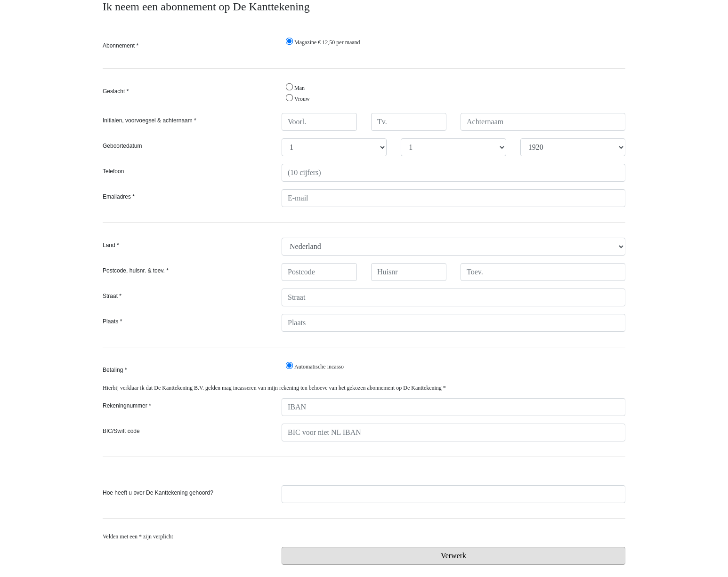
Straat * (112, 296)
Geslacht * (116, 91)
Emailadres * (119, 197)
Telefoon (113, 171)
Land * (111, 245)
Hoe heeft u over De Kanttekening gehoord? (158, 493)
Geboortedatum (122, 146)
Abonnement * (121, 46)
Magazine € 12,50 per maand (323, 42)
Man (295, 87)
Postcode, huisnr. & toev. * (136, 271)
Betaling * (115, 370)
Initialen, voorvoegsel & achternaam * (150, 120)
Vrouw (298, 98)
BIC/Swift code (121, 431)
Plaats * (112, 321)
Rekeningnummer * (127, 406)
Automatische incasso (315, 366)
